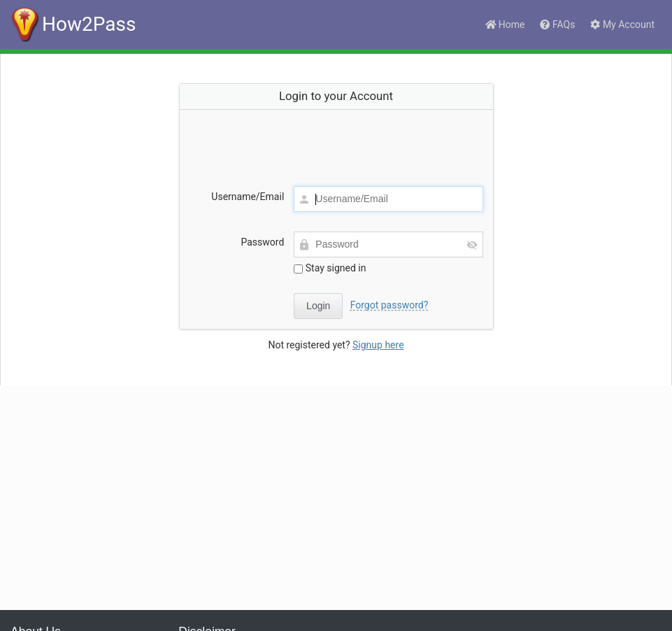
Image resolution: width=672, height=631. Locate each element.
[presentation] (336, 142)
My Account (622, 24)
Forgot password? (389, 305)
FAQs (557, 24)
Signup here (378, 345)
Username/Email (248, 197)
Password (262, 242)
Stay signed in (330, 268)
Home (505, 24)
